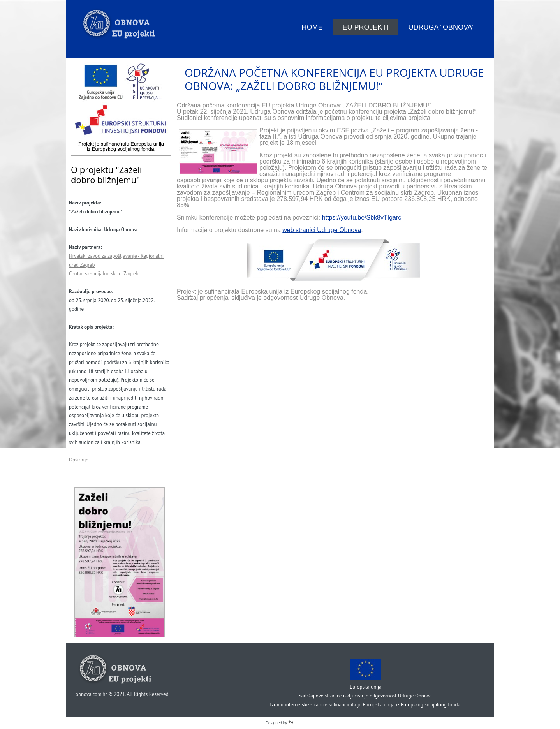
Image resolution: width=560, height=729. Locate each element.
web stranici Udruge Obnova (322, 230)
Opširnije (79, 460)
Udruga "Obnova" (442, 27)
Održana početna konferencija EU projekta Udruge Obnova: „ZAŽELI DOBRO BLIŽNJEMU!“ (334, 79)
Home (312, 27)
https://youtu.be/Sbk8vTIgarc (362, 217)
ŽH (291, 723)
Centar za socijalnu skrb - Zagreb (104, 274)
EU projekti (365, 27)
